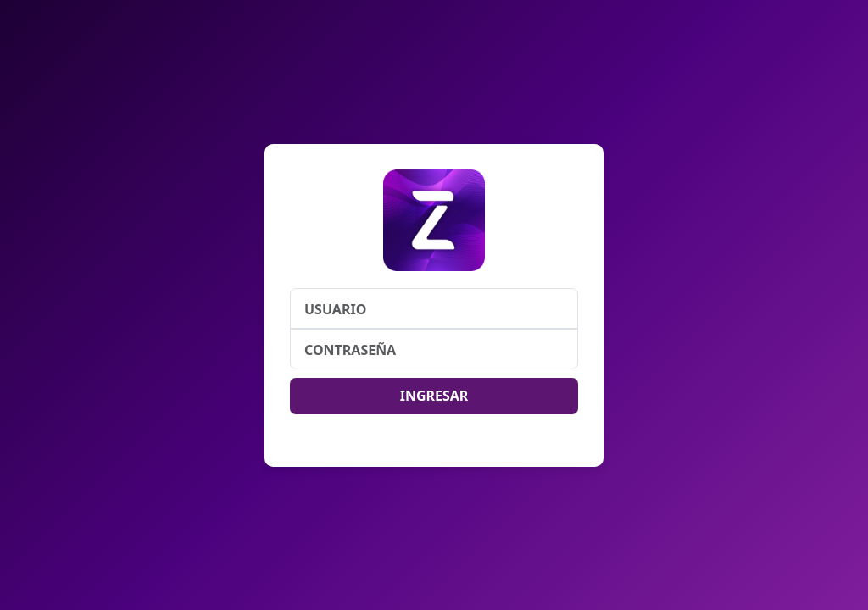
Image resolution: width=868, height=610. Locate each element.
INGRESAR (434, 396)
